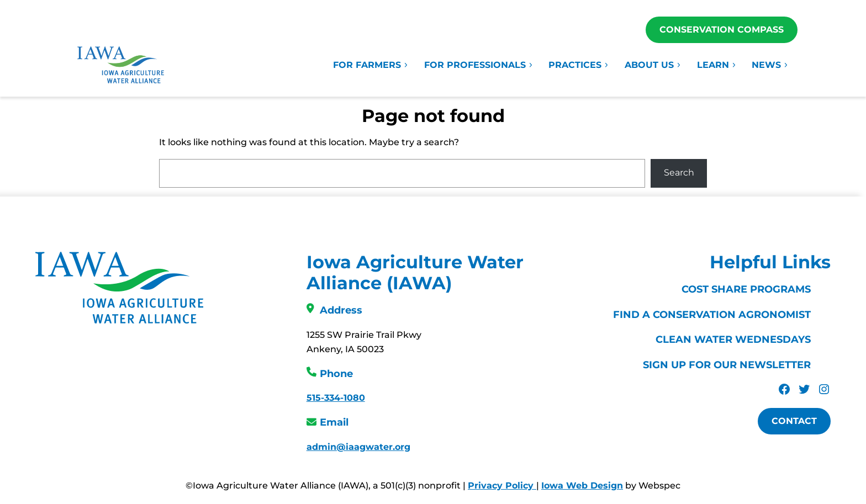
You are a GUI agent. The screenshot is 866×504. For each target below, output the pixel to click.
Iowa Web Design (582, 486)
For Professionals (479, 65)
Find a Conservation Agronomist (712, 315)
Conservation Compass (722, 30)
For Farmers (371, 65)
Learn (717, 65)
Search (679, 173)
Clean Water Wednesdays (733, 339)
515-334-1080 (336, 398)
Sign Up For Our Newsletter (727, 365)
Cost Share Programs (746, 289)
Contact (794, 421)
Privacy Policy (502, 486)
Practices (579, 65)
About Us (653, 65)
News (770, 65)
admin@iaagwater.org (358, 447)
